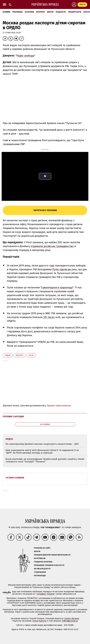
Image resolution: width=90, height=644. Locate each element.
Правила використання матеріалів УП (52, 555)
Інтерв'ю (40, 12)
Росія (31, 355)
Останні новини (15, 478)
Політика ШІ (40, 558)
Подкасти (61, 12)
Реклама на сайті (42, 548)
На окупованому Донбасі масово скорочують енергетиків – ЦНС (42, 444)
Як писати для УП (42, 569)
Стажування (40, 572)
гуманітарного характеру (57, 287)
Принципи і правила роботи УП (49, 565)
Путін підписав (62, 269)
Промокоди (40, 576)
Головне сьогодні (13, 416)
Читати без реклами (45, 210)
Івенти (50, 12)
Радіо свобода (25, 56)
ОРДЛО (8, 355)
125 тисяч (49, 317)
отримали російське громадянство (52, 246)
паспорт (20, 355)
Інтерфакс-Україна (45, 594)
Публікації (17, 12)
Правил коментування (59, 406)
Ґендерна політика (43, 562)
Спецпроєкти (74, 12)
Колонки (29, 12)
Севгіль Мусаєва (72, 619)
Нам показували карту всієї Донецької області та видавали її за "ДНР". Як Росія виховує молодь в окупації (42, 452)
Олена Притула (39, 621)
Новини (6, 12)
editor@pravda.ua (70, 621)
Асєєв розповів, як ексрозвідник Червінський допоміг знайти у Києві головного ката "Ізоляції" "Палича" (45, 460)
